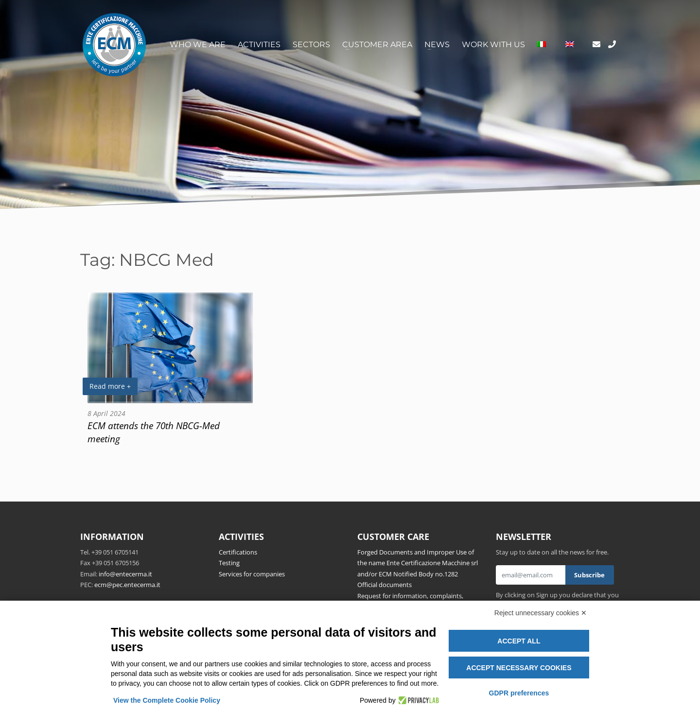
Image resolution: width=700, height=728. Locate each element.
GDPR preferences (519, 693)
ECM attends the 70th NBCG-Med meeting (154, 432)
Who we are (198, 44)
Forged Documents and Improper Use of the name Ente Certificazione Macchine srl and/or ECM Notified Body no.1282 (418, 563)
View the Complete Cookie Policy (167, 700)
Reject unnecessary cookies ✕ (541, 613)
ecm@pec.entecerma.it (127, 585)
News (437, 44)
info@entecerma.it (125, 574)
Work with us (493, 44)
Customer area (377, 44)
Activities (259, 44)
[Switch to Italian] (542, 45)
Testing (229, 563)
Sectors (311, 44)
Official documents (385, 585)
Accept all (519, 641)
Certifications (238, 552)
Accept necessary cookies (519, 668)
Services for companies (252, 574)
